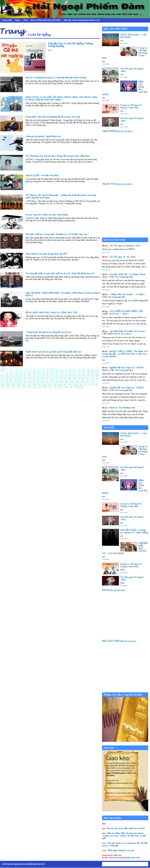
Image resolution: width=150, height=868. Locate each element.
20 (93, 370)
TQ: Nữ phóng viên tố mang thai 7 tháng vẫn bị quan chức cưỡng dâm (57, 156)
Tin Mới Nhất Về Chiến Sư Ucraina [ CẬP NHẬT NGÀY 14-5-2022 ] (124, 333)
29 (39, 373)
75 (47, 379)
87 (2, 381)
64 (97, 376)
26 (25, 373)
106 (93, 381)
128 (13, 387)
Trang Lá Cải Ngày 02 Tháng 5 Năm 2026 (131, 565)
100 (61, 381)
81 (74, 379)
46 (16, 376)
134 (45, 387)
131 (29, 387)
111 (24, 384)
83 (83, 379)
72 (34, 379)
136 (55, 387)
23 (12, 373)
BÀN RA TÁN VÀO (114, 240)
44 (7, 376)
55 (56, 376)
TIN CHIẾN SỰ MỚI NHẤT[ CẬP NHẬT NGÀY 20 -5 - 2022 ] (122, 312)
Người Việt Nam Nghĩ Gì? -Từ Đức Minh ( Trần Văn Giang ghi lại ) (123, 369)
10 (48, 370)
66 (7, 379)
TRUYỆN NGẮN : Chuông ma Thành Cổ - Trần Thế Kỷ (134, 531)
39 (84, 373)
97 (47, 381)
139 (71, 387)
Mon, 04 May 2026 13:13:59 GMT (46, 20)
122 (81, 384)
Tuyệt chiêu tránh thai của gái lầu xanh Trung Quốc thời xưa (53, 352)
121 (75, 384)
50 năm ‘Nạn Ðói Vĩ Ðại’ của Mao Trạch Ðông (46, 215)
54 (52, 376)
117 (55, 384)
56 (61, 376)
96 (43, 381)
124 (91, 384)
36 (70, 373)
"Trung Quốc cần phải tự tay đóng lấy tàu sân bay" (49, 332)
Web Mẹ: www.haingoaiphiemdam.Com (82, 20)
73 (38, 379)
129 (19, 387)
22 (7, 373)
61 (83, 376)
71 (29, 379)
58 (70, 376)
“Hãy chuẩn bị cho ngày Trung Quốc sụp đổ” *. (47, 254)
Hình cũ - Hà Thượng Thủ (118, 408)
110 (18, 384)
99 (56, 381)
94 (34, 381)
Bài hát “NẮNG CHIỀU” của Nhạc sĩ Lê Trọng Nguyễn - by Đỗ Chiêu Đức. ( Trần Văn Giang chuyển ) (125, 354)
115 (44, 384)
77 (56, 379)
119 (65, 384)
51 (38, 376)
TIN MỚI (109, 428)
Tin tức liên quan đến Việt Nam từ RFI (123, 828)
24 (16, 373)
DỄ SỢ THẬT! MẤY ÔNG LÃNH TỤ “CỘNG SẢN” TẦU (51, 313)
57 (65, 376)
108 (8, 384)
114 (39, 384)
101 (67, 381)
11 (52, 370)
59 (74, 376)
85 (92, 379)
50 (34, 376)
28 (34, 373)
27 (30, 373)
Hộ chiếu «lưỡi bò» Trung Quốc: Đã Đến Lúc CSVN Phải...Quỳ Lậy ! (57, 234)
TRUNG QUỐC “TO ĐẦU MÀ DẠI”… (43, 176)
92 (25, 381)
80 (70, 379)
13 (61, 370)
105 (88, 381)
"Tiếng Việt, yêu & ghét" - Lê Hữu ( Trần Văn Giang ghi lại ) (123, 296)
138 (66, 387)
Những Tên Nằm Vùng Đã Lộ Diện (123, 695)
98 (52, 381)
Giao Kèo (109, 748)
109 (13, 384)
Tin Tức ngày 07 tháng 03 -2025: (121, 246)
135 (50, 387)
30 (43, 373)
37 (75, 373)
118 (60, 384)
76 (52, 379)
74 (43, 379)
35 (66, 373)
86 (97, 379)
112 (29, 384)
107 (3, 384)
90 (16, 381)
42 (97, 373)
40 (88, 373)
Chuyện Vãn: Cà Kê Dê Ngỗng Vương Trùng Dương (70, 45)
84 (88, 379)
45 (11, 376)
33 (57, 373)
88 (7, 381)
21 (97, 370)
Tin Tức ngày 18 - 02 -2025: (119, 257)
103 (77, 381)
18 (84, 370)
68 (16, 379)
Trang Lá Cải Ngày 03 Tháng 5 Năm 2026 (131, 106)
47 (20, 376)
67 (11, 379)
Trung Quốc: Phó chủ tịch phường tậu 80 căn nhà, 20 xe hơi (53, 117)
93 (29, 381)
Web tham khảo (112, 818)
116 (49, 384)
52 (43, 376)
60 (79, 376)
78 (61, 379)
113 (34, 384)
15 (70, 370)
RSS (25, 20)
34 (61, 373)
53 (47, 376)
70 (25, 379)
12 (57, 370)
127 (8, 387)
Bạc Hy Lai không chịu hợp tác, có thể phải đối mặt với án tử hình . (56, 78)
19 (88, 370)
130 (24, 387)
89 (11, 381)
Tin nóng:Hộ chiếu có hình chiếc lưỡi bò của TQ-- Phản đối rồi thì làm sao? (60, 273)
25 (21, 373)
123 (86, 384)
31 (48, 373)
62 (88, 376)
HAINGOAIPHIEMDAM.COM (121, 856)
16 (75, 370)
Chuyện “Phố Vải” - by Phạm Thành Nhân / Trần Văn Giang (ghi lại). (124, 276)
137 (61, 387)
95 (38, 381)
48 (25, 376)
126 (3, 387)
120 (70, 384)
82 (79, 379)
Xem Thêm (124, 43)
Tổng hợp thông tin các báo (118, 850)
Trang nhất (7, 20)
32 (52, 373)
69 (20, 379)
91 (20, 381)
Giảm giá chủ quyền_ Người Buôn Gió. (43, 136)
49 (29, 376)
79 (65, 379)
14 (66, 370)
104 (82, 381)
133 (40, 387)
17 (79, 370)
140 (76, 387)
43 (2, 376)
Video (17, 20)
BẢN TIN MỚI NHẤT (116, 29)
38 (79, 373)
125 (96, 384)
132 (34, 387)
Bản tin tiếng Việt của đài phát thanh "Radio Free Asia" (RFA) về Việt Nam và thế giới (124, 836)
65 (2, 379)
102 (72, 381)
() (117, 131)
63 (92, 376)
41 (93, 373)
